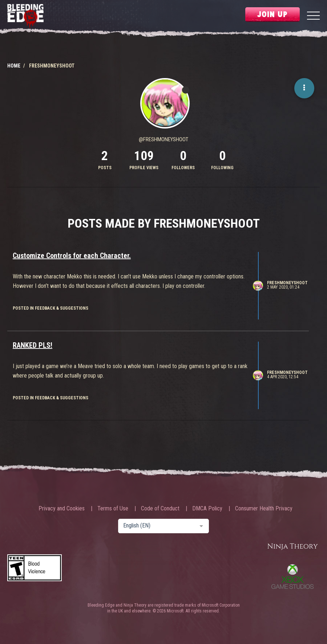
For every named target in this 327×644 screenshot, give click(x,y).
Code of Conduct (160, 509)
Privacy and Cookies (62, 509)
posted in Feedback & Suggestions (51, 308)
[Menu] (313, 17)
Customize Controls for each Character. (72, 256)
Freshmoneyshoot (287, 283)
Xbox (292, 576)
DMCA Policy (207, 509)
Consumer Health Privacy (264, 509)
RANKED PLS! (33, 345)
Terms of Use (113, 509)
